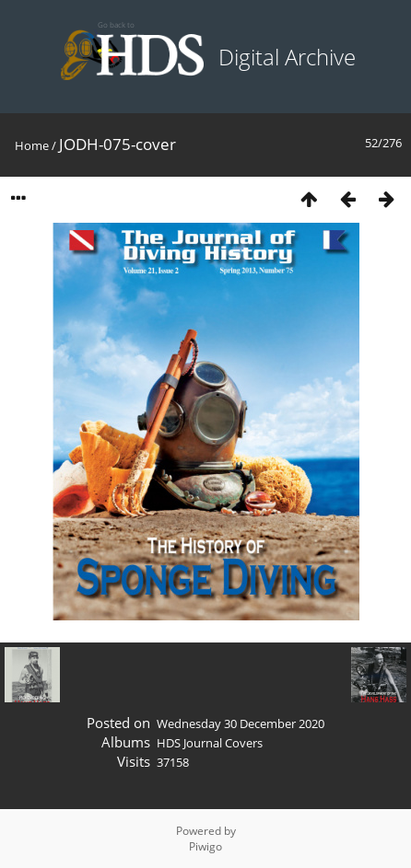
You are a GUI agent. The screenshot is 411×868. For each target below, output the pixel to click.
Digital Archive (287, 57)
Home (32, 145)
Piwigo (205, 846)
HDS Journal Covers (210, 743)
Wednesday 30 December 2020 (241, 723)
